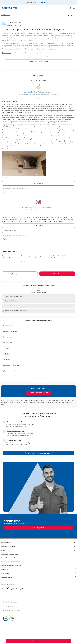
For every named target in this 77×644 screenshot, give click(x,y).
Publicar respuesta (57, 274)
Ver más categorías (38, 378)
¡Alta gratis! (45, 2)
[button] (38, 543)
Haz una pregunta (69, 15)
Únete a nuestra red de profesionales (38, 453)
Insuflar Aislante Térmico (13, 306)
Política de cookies (9, 606)
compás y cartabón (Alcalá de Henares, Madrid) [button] (34, 94)
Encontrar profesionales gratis (38, 393)
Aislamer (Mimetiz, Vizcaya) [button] (34, 210)
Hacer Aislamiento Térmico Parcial (16, 311)
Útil (5, 192)
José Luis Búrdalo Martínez (34, 92)
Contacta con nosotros (8, 584)
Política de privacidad (10, 602)
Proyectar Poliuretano (12, 301)
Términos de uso (8, 598)
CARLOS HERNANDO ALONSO (34, 208)
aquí (10, 403)
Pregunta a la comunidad (39, 62)
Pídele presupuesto (11, 231)
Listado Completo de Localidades (11, 566)
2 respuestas (6, 53)
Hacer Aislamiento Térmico (14, 296)
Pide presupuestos (38, 641)
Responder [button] (38, 184)
